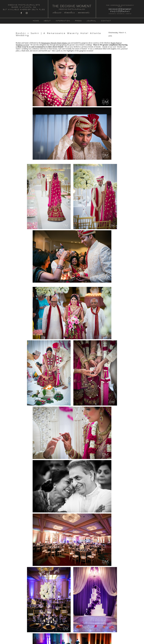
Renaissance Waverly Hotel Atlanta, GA (56, 43)
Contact (106, 21)
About (47, 21)
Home (36, 21)
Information (63, 21)
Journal (92, 21)
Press (78, 21)
